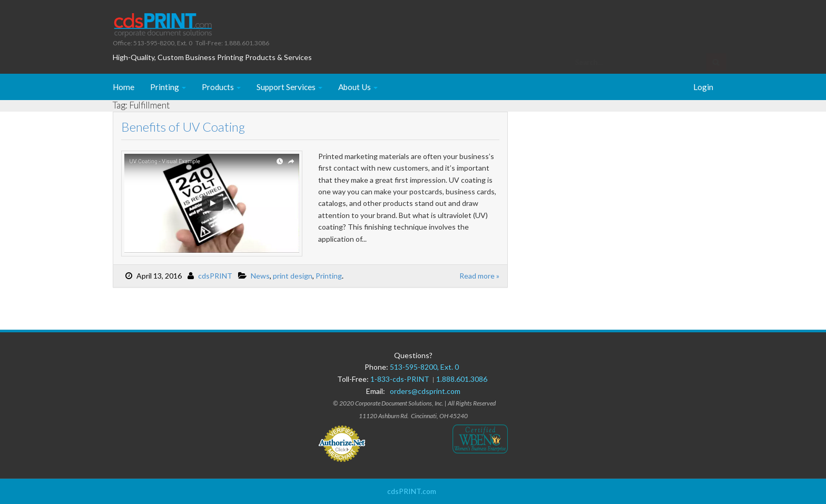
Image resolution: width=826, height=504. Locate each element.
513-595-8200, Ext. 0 (424, 367)
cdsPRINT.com (412, 491)
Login (703, 87)
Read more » (479, 276)
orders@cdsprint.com (425, 391)
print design (293, 276)
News (260, 276)
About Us (358, 87)
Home (124, 87)
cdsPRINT (215, 276)
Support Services (289, 87)
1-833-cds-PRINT (401, 379)
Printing (168, 87)
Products (221, 87)
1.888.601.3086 (462, 379)
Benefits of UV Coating (183, 127)
